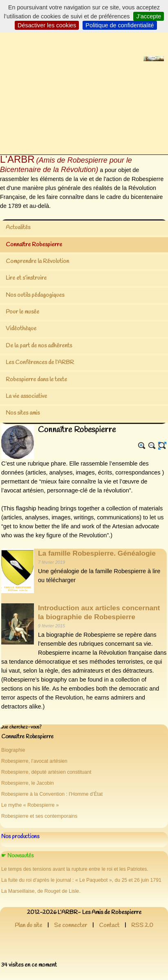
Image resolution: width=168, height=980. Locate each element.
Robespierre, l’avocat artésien (34, 761)
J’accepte (149, 16)
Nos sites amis (23, 413)
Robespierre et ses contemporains (39, 816)
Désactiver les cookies (47, 25)
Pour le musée (22, 312)
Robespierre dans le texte (36, 380)
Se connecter (71, 926)
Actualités (18, 228)
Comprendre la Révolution (37, 262)
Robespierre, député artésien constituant (46, 772)
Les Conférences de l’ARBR (40, 363)
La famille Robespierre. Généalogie (97, 553)
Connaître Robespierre (34, 245)
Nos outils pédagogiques (35, 295)
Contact (109, 926)
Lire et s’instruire (26, 278)
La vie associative (26, 396)
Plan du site (28, 926)
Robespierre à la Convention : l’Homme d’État (52, 794)
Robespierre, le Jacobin (28, 783)
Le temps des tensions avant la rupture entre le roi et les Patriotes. (75, 869)
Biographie (13, 750)
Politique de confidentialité (120, 25)
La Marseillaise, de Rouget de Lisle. (41, 891)
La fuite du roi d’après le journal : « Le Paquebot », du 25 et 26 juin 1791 (81, 880)
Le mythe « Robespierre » (30, 805)
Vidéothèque (21, 329)
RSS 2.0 (142, 926)
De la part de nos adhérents (39, 346)
